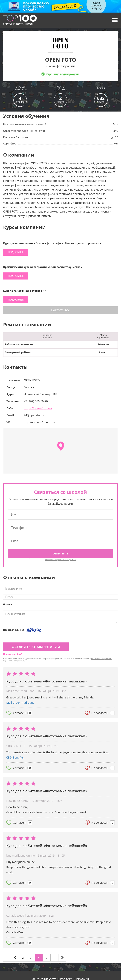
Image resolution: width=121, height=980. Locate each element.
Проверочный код (14, 630)
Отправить (60, 554)
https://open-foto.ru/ (38, 408)
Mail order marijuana (20, 703)
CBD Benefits (15, 757)
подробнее (16, 252)
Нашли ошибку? (13, 654)
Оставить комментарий (36, 647)
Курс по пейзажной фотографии (25, 291)
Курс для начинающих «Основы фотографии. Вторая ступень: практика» (52, 243)
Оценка (7, 604)
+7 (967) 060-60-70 (36, 401)
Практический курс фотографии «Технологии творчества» (43, 267)
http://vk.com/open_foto (40, 422)
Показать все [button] (60, 310)
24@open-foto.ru (35, 415)
